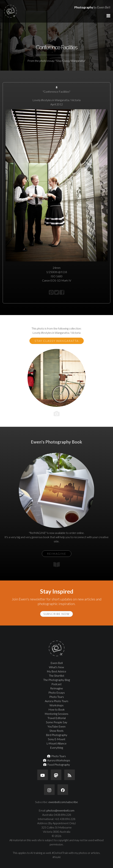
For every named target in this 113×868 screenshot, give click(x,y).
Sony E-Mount (57, 739)
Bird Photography (57, 735)
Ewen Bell (57, 663)
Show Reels (56, 731)
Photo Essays (57, 692)
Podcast (56, 684)
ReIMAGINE (57, 554)
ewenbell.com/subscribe (63, 802)
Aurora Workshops (57, 760)
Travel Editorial (57, 718)
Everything (56, 748)
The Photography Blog (57, 680)
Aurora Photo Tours (57, 701)
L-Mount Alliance (56, 743)
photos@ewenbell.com (60, 810)
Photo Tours (57, 697)
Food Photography (57, 764)
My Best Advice (56, 671)
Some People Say (57, 722)
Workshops (56, 705)
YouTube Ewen (56, 726)
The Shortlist (57, 676)
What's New (56, 667)
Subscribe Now (56, 614)
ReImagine (57, 688)
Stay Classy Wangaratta (57, 341)
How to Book (57, 709)
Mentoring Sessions (56, 714)
